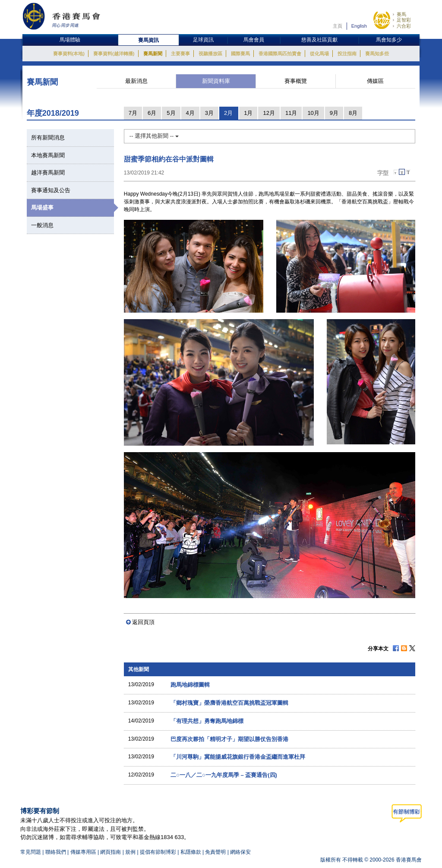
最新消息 (136, 81)
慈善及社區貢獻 (319, 40)
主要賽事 (180, 54)
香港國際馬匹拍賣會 (280, 54)
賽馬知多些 (377, 54)
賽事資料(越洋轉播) (114, 54)
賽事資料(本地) (69, 54)
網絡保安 (240, 852)
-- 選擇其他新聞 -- (154, 136)
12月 (269, 113)
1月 (248, 113)
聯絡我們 (56, 852)
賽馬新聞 (153, 54)
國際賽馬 (240, 54)
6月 (152, 113)
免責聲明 (215, 852)
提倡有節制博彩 (158, 852)
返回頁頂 (143, 622)
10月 (313, 113)
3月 (209, 113)
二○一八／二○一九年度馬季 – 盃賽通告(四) (224, 775)
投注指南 (347, 54)
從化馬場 (319, 54)
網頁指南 (110, 852)
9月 (334, 113)
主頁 (338, 26)
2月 (228, 113)
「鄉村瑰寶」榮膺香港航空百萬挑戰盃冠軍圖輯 (229, 703)
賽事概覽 (296, 81)
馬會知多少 (389, 40)
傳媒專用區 (83, 852)
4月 (190, 113)
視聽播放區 (210, 54)
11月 (291, 113)
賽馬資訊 (148, 40)
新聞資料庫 (216, 81)
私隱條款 (191, 852)
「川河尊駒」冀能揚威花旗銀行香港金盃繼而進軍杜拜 (238, 757)
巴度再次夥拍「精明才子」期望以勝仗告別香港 (229, 739)
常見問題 (31, 852)
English (359, 26)
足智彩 (404, 20)
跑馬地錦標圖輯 (190, 685)
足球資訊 (203, 40)
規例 (131, 852)
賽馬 (401, 14)
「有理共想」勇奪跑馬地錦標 (207, 721)
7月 (133, 113)
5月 (171, 113)
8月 (353, 113)
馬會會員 (254, 40)
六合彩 (404, 26)
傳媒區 (375, 81)
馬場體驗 (70, 40)
